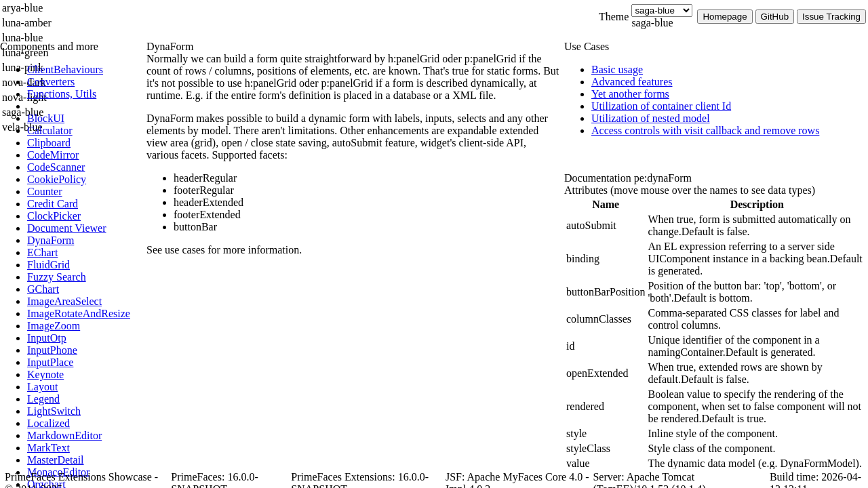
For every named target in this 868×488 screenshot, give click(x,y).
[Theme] (662, 11)
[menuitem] (85, 70)
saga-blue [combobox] (652, 23)
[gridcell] (606, 226)
